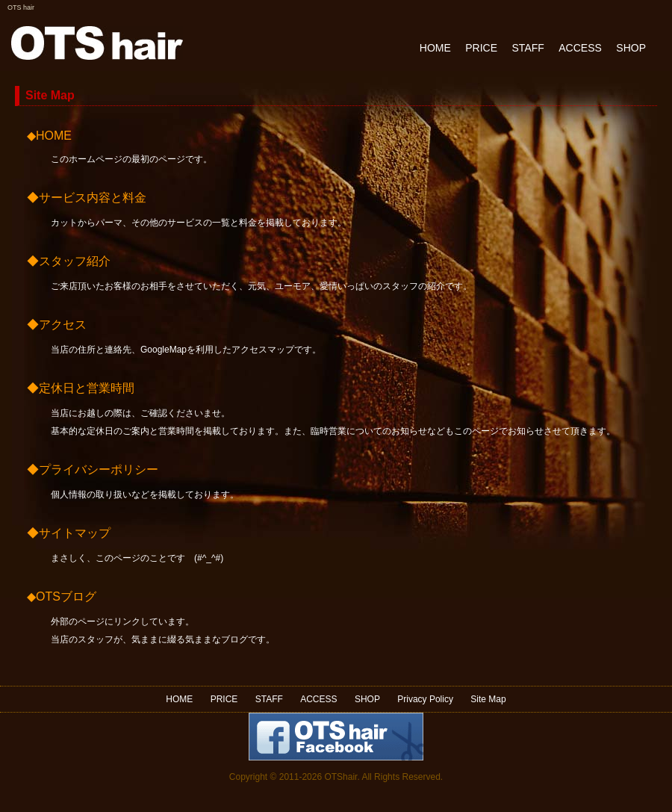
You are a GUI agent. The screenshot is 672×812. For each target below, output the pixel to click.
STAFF (528, 48)
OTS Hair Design (97, 43)
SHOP (631, 48)
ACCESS (580, 48)
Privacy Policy (425, 699)
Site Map (488, 699)
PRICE (481, 48)
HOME (435, 48)
